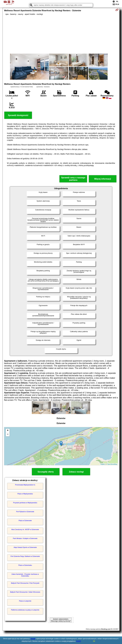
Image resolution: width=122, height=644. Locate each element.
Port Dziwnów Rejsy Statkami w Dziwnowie (25, 556)
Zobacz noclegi (76, 472)
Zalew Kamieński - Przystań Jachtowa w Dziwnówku (25, 575)
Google (33, 639)
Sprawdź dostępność (18, 115)
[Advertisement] (61, 34)
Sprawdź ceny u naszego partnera (73, 179)
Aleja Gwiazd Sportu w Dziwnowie (25, 547)
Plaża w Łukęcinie (25, 601)
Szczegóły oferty (46, 472)
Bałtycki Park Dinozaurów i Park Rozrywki (25, 583)
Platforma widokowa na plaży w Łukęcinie (25, 610)
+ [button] (8, 431)
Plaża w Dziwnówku (25, 565)
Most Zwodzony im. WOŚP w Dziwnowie (25, 530)
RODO (79, 641)
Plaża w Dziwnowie (25, 521)
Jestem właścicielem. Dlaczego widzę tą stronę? (61, 620)
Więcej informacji (103, 179)
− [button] (8, 434)
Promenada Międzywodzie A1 (25, 485)
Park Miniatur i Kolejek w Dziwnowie (25, 538)
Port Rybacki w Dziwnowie (25, 512)
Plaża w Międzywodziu (25, 494)
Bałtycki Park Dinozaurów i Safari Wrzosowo (25, 592)
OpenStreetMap (112, 464)
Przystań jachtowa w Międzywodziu (25, 503)
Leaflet (103, 464)
